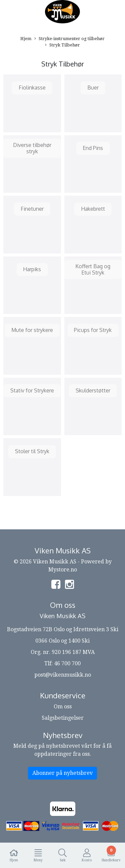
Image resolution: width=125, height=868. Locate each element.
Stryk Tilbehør (62, 45)
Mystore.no (63, 570)
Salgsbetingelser (63, 718)
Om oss (63, 707)
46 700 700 (67, 663)
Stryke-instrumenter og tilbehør (69, 39)
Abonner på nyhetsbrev (62, 773)
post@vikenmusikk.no (63, 675)
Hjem (26, 39)
